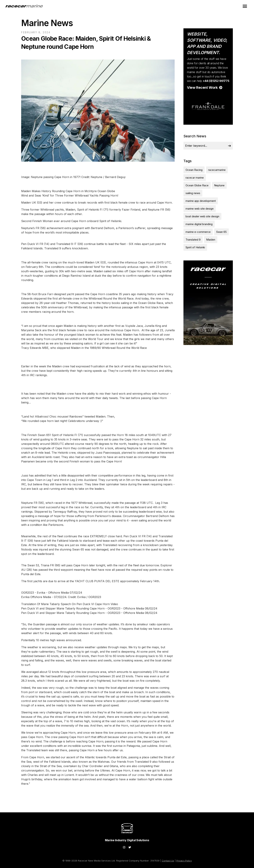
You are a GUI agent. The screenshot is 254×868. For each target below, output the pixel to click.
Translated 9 (193, 240)
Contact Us (168, 861)
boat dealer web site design (202, 216)
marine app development (201, 201)
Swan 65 (221, 232)
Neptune (219, 185)
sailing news (193, 193)
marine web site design (200, 209)
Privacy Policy (184, 861)
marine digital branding (199, 224)
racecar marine (195, 178)
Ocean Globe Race (197, 185)
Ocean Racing (194, 170)
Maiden (211, 240)
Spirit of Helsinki (195, 247)
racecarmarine (217, 170)
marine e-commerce (198, 232)
